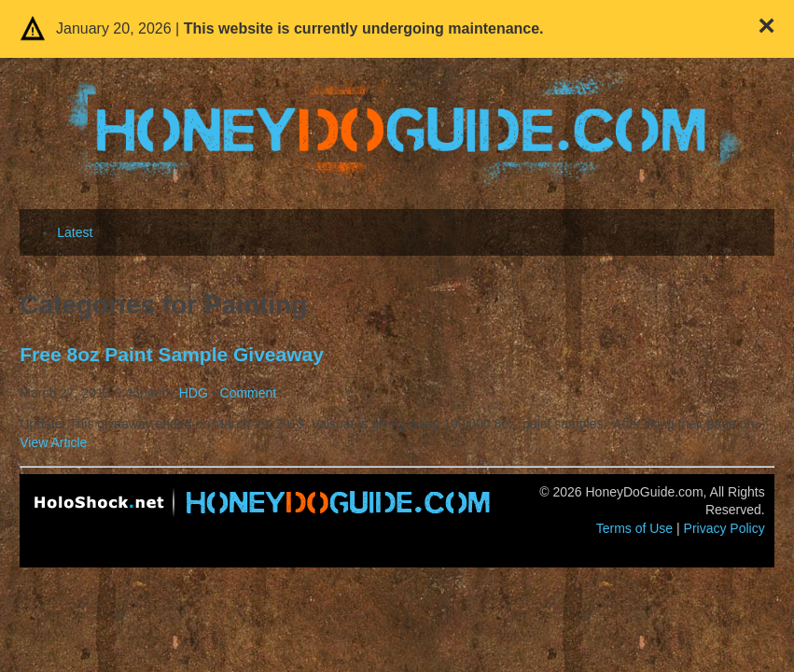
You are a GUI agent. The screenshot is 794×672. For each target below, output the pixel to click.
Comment (249, 393)
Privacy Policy (724, 528)
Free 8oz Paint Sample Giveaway (172, 354)
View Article (53, 442)
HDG (194, 393)
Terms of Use (634, 528)
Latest (75, 232)
